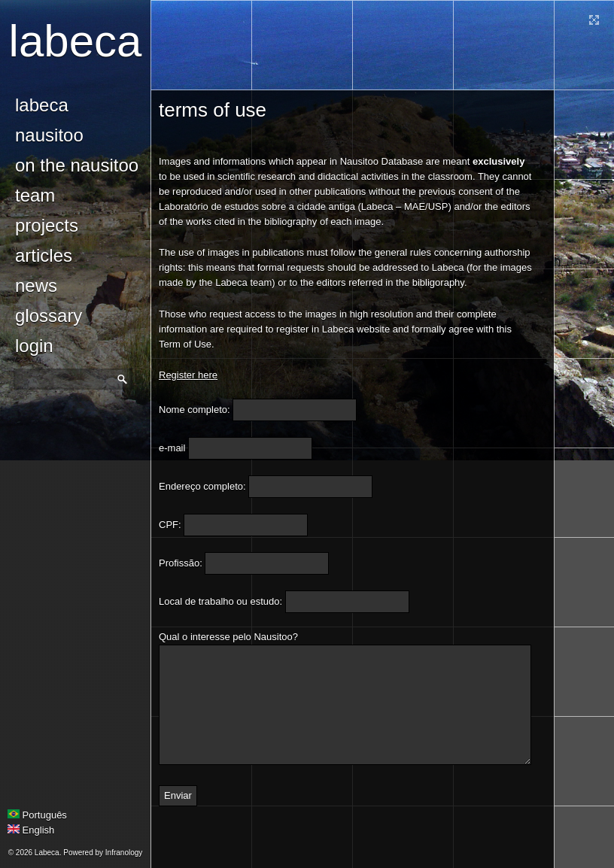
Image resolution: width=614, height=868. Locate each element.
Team (35, 195)
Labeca (76, 41)
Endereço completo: (202, 486)
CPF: (170, 525)
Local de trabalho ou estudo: (220, 601)
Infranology (124, 853)
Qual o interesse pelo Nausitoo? (228, 637)
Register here (188, 375)
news (36, 285)
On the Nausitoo (77, 165)
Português (37, 815)
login (34, 346)
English (31, 830)
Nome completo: (195, 410)
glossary (49, 316)
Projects (47, 225)
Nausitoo (49, 135)
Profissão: (181, 563)
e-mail (172, 448)
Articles (44, 255)
